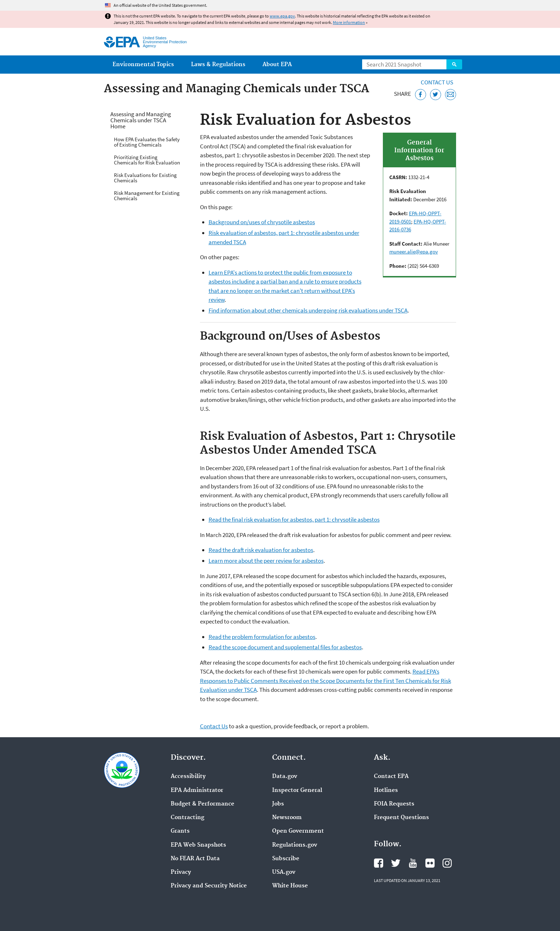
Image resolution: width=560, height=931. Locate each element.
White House (290, 886)
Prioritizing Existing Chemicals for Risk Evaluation (147, 160)
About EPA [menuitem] (277, 65)
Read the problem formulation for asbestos (262, 637)
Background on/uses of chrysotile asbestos (262, 222)
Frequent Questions (401, 818)
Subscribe (286, 859)
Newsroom (287, 818)
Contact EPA (391, 777)
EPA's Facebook (379, 863)
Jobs (278, 804)
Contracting (187, 818)
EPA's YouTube (413, 863)
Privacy (181, 872)
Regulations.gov (295, 845)
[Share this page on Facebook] (421, 95)
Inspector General (297, 790)
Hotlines (386, 790)
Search (454, 64)
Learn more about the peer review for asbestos (266, 561)
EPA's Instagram (447, 863)
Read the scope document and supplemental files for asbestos (285, 647)
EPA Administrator (197, 790)
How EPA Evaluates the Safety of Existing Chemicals (147, 142)
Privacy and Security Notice (209, 886)
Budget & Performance (202, 804)
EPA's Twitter (396, 863)
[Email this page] (451, 95)
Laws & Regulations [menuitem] (218, 65)
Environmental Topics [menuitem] (143, 65)
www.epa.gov (282, 16)
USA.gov (284, 872)
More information (349, 22)
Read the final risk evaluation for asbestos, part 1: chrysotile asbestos (294, 519)
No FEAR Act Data (195, 859)
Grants (180, 831)
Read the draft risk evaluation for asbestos (261, 550)
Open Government (298, 831)
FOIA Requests (394, 804)
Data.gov (285, 777)
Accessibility (188, 777)
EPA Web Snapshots (198, 845)
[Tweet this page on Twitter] (436, 95)
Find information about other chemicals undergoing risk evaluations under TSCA (308, 310)
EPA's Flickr (430, 863)
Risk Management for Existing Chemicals (147, 196)
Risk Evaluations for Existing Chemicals (145, 178)
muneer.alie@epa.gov (414, 252)
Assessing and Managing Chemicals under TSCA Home (141, 120)
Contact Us (437, 82)
